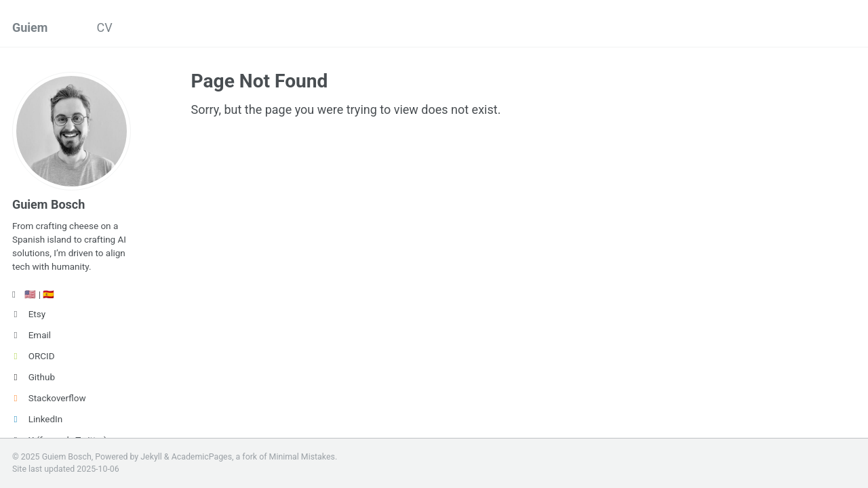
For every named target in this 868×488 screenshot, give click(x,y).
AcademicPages (202, 457)
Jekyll (151, 457)
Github (34, 377)
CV (104, 27)
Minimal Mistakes (302, 457)
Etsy (29, 314)
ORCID (34, 356)
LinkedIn (37, 419)
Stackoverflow (49, 398)
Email (32, 335)
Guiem (30, 27)
